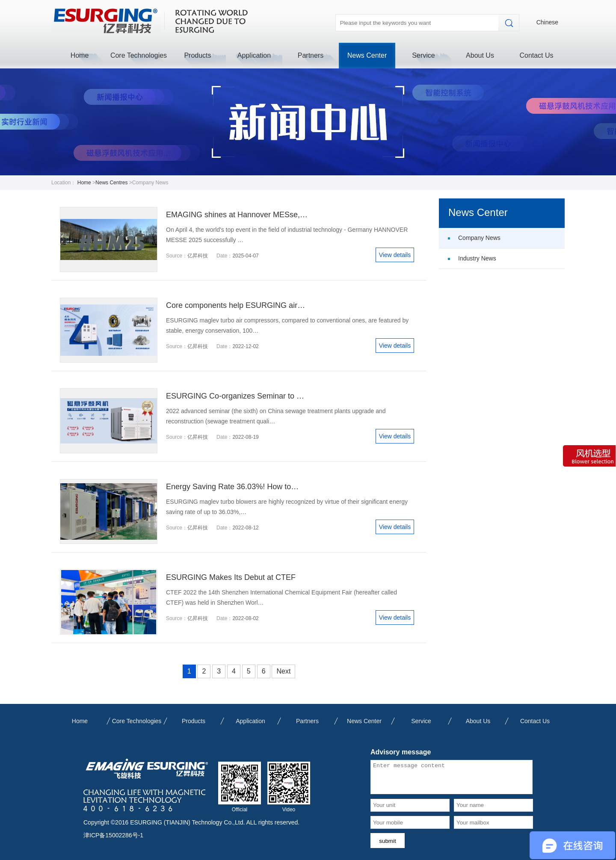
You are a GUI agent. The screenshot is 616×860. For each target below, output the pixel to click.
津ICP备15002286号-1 (113, 835)
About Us (480, 55)
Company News (479, 238)
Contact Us (536, 55)
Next (283, 671)
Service (423, 55)
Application (254, 55)
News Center (367, 55)
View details (395, 255)
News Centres (111, 183)
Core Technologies (139, 55)
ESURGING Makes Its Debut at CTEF (231, 577)
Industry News (477, 258)
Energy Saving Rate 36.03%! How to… (232, 487)
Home (80, 55)
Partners (311, 55)
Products (197, 55)
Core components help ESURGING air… (235, 305)
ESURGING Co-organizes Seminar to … (235, 396)
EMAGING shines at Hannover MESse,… (237, 215)
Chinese (547, 22)
